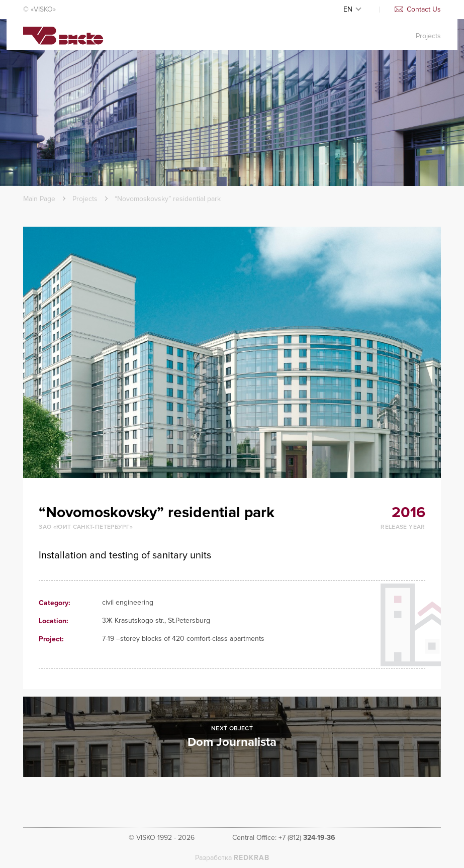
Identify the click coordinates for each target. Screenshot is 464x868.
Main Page (39, 199)
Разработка (232, 858)
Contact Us (418, 9)
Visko (63, 44)
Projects (428, 43)
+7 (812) (307, 838)
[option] (232, 352)
